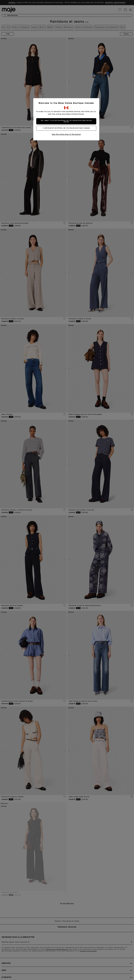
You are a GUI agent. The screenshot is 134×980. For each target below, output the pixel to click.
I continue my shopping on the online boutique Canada (67, 128)
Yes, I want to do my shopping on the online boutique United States (67, 121)
